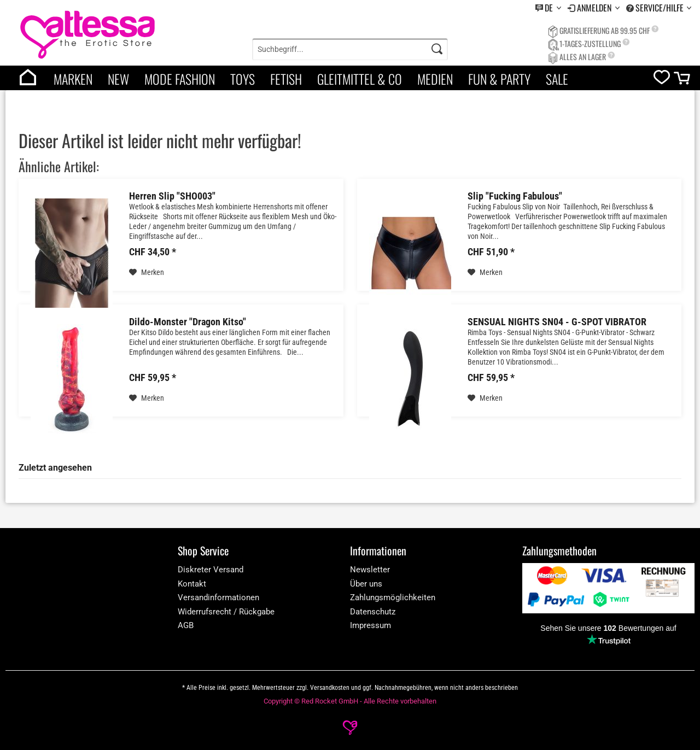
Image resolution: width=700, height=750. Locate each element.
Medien (435, 79)
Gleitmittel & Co (360, 79)
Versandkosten (330, 688)
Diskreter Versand (211, 570)
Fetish (286, 79)
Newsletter (370, 570)
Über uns (366, 584)
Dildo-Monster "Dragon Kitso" (188, 322)
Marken (73, 79)
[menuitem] (548, 8)
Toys (243, 79)
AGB (186, 625)
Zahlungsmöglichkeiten (393, 597)
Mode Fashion (180, 79)
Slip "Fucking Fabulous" (515, 196)
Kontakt (192, 584)
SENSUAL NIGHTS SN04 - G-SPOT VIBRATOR (557, 322)
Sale (557, 79)
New (118, 79)
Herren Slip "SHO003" (172, 196)
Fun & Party (499, 79)
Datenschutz (373, 612)
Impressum (371, 625)
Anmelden (595, 8)
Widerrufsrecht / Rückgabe (226, 612)
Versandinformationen (218, 597)
